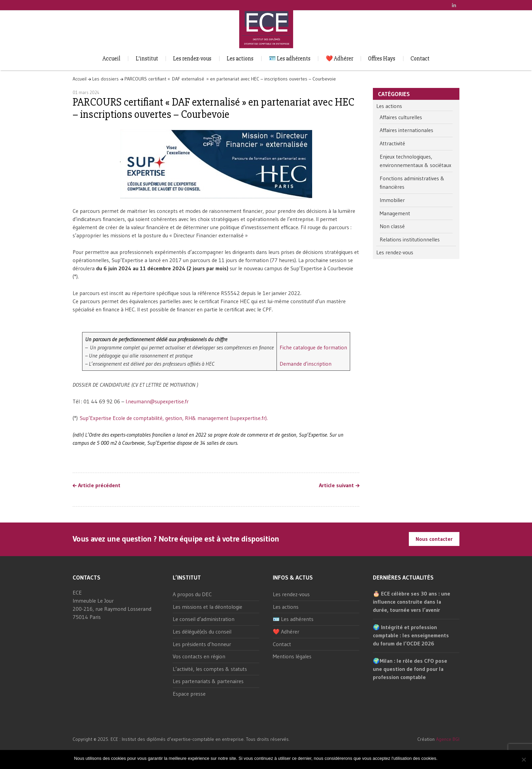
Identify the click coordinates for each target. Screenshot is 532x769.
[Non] (524, 759)
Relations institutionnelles (410, 239)
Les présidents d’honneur (202, 644)
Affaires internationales (406, 130)
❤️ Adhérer (339, 59)
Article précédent (99, 486)
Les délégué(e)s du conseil (202, 631)
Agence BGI (448, 739)
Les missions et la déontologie (207, 607)
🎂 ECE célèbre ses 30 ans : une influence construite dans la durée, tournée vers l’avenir (412, 602)
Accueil (111, 59)
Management (395, 213)
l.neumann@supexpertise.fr (157, 401)
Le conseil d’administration (204, 619)
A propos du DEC (192, 594)
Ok (444, 758)
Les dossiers (106, 79)
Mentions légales (292, 656)
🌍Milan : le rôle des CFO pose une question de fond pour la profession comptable (410, 669)
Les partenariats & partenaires (208, 681)
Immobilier (392, 200)
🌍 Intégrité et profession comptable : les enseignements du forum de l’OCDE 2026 (411, 635)
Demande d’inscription (306, 364)
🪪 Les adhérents (290, 59)
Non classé (392, 226)
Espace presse (189, 694)
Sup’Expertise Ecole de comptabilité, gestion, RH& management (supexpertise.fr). (174, 418)
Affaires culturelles (401, 117)
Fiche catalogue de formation (313, 347)
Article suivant (336, 486)
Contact (420, 59)
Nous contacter (434, 539)
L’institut (147, 59)
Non (454, 758)
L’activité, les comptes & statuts (210, 669)
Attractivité (392, 143)
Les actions (240, 59)
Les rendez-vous (192, 59)
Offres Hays (382, 59)
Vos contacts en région (199, 656)
